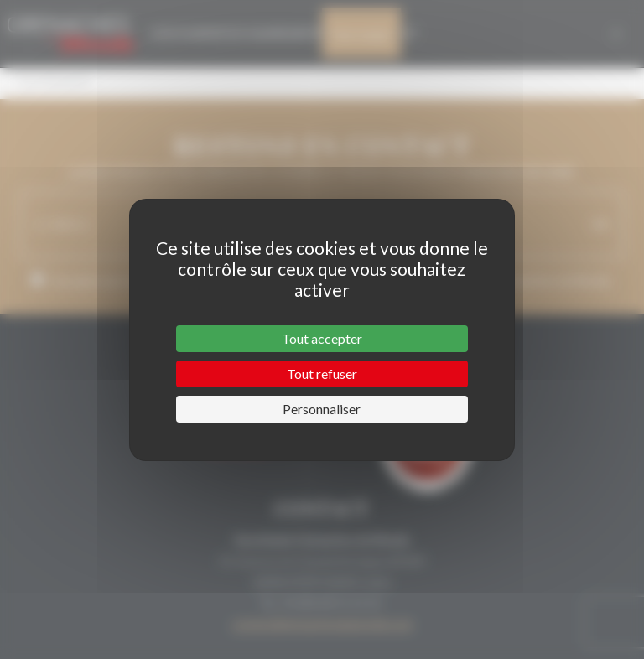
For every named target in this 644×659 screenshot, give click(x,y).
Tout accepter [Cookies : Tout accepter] (322, 338)
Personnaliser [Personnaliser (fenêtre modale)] (322, 409)
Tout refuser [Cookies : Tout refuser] (322, 374)
